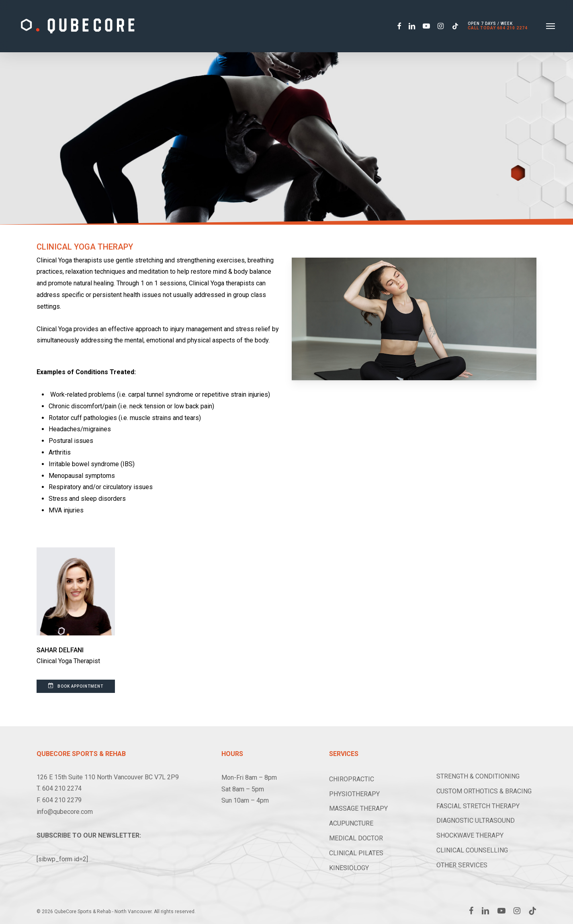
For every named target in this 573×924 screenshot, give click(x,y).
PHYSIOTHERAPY (354, 794)
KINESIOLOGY (349, 868)
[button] (550, 26)
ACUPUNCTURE (351, 823)
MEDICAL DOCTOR (356, 838)
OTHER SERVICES (462, 865)
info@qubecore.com (65, 812)
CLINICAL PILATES (356, 853)
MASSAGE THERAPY (358, 808)
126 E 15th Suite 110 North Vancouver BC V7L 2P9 (108, 777)
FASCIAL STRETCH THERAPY (478, 806)
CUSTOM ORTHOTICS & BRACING (484, 791)
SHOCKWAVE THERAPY (470, 835)
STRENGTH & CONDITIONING (478, 776)
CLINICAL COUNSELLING (472, 850)
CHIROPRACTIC (352, 779)
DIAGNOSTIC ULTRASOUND (476, 821)
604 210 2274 (512, 28)
